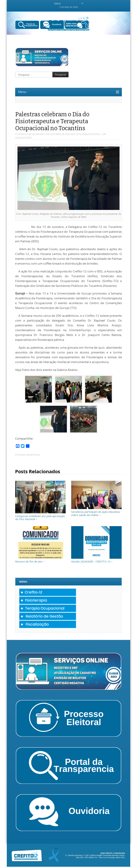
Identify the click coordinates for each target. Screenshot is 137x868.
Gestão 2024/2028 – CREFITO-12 (96, 560)
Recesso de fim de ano (40, 560)
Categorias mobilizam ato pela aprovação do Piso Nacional (40, 516)
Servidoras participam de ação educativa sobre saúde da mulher (96, 512)
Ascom (36, 134)
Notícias (95, 134)
